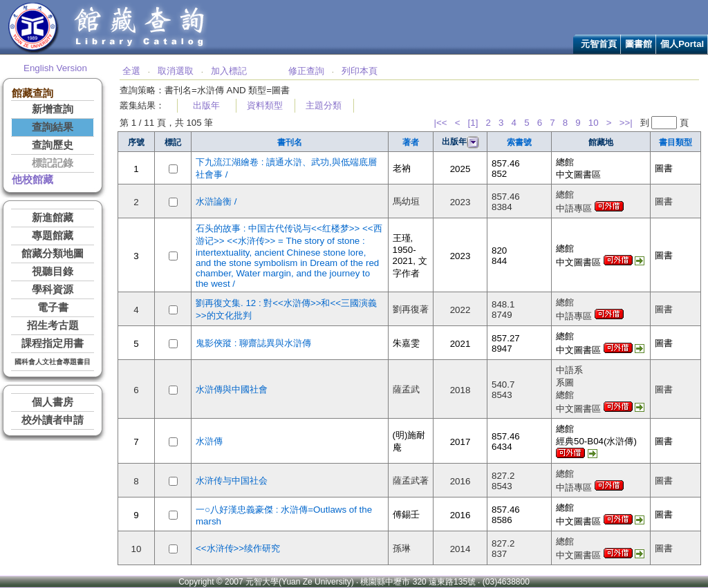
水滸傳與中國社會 (232, 389)
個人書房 (53, 402)
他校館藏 (32, 180)
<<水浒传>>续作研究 (238, 548)
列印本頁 (360, 71)
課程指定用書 (53, 343)
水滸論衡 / (216, 201)
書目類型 (676, 142)
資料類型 (265, 105)
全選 (131, 71)
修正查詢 (306, 71)
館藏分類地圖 (53, 254)
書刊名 (290, 142)
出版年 (206, 105)
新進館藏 (53, 218)
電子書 (53, 307)
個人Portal (682, 44)
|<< (441, 123)
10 (594, 123)
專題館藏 (53, 236)
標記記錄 (53, 163)
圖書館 (639, 44)
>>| (626, 123)
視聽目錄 (53, 272)
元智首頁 (599, 44)
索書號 (519, 142)
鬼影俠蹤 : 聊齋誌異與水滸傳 (253, 343)
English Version (55, 68)
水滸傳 (209, 441)
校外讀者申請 (53, 420)
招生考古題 (53, 325)
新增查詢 (53, 109)
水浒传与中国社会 (232, 481)
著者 (411, 142)
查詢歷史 (53, 145)
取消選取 (176, 71)
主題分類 (324, 105)
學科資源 (53, 290)
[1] (473, 123)
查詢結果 (53, 127)
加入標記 (229, 71)
